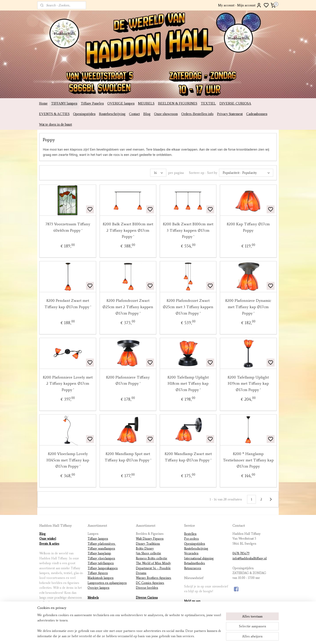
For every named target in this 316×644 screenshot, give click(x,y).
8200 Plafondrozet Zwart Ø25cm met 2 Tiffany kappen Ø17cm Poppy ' (128, 307)
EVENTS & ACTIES (54, 114)
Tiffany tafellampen (101, 563)
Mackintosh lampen (101, 578)
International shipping (199, 558)
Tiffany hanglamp (99, 553)
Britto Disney (145, 549)
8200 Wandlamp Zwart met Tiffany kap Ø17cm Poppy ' (188, 457)
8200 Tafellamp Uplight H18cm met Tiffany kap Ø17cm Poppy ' (188, 384)
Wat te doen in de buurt (56, 124)
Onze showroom (166, 114)
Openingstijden (84, 114)
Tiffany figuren (98, 573)
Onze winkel (48, 539)
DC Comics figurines (150, 583)
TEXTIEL (208, 103)
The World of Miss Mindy (153, 563)
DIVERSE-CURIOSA (235, 103)
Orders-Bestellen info (197, 114)
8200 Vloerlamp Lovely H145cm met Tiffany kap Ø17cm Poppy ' (68, 460)
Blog (147, 114)
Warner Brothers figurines (154, 578)
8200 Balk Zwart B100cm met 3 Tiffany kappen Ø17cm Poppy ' (188, 230)
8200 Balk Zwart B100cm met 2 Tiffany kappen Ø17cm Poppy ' (128, 230)
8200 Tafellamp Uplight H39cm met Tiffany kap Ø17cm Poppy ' (248, 384)
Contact (134, 114)
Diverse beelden (147, 588)
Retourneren (193, 568)
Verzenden (191, 553)
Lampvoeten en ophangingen (107, 583)
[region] (129, 626)
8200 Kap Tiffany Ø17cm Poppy (248, 227)
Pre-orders (191, 539)
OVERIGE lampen (121, 103)
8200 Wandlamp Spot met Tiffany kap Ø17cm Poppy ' (128, 457)
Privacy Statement (230, 114)
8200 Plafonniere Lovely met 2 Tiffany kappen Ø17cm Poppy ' (68, 384)
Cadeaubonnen (257, 114)
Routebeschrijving (112, 114)
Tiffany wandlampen (101, 549)
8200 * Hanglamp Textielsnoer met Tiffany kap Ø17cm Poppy (248, 460)
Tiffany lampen (98, 539)
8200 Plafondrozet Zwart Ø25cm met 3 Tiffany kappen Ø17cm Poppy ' (188, 307)
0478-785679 (241, 553)
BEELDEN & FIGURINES (178, 103)
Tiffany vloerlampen (101, 558)
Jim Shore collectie (148, 553)
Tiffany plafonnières (102, 544)
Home (43, 103)
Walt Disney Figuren (150, 539)
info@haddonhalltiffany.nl (250, 558)
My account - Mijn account (240, 5)
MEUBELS (146, 103)
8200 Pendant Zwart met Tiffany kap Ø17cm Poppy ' (68, 304)
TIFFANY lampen (64, 103)
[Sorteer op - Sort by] (246, 173)
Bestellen (190, 534)
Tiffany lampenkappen (103, 568)
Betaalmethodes (195, 563)
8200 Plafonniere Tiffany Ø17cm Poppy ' (128, 380)
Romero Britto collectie (152, 558)
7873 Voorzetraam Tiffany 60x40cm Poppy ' (68, 227)
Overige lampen (98, 588)
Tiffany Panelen (92, 103)
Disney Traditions (148, 544)
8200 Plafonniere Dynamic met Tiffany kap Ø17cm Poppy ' (248, 307)
